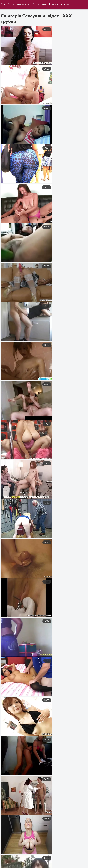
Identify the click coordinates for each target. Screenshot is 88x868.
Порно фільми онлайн (73, 866)
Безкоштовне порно (42, 866)
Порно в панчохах (75, 857)
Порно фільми (16, 860)
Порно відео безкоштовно (17, 857)
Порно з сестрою (75, 863)
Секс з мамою (39, 860)
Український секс (48, 857)
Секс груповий (15, 866)
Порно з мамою (50, 863)
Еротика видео (63, 860)
